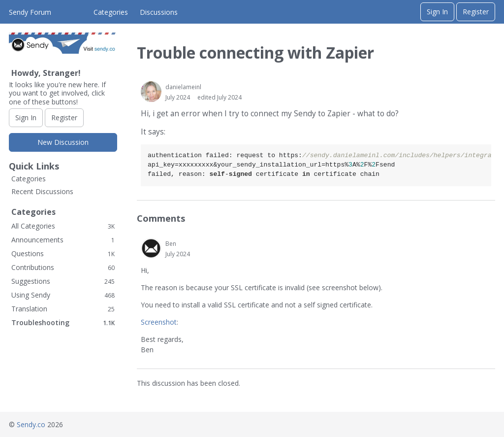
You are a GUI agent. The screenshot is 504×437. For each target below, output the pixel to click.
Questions (63, 253)
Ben (171, 244)
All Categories (63, 226)
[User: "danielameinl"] (151, 92)
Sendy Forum (30, 12)
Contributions (63, 267)
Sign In (437, 12)
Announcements (63, 240)
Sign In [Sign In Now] (26, 118)
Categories (111, 12)
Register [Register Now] (64, 118)
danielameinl (183, 87)
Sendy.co (31, 424)
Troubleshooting (63, 322)
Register (476, 12)
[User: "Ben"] (151, 248)
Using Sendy (63, 295)
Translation (63, 309)
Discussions (159, 12)
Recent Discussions (42, 191)
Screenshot (159, 322)
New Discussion (63, 142)
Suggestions (63, 281)
